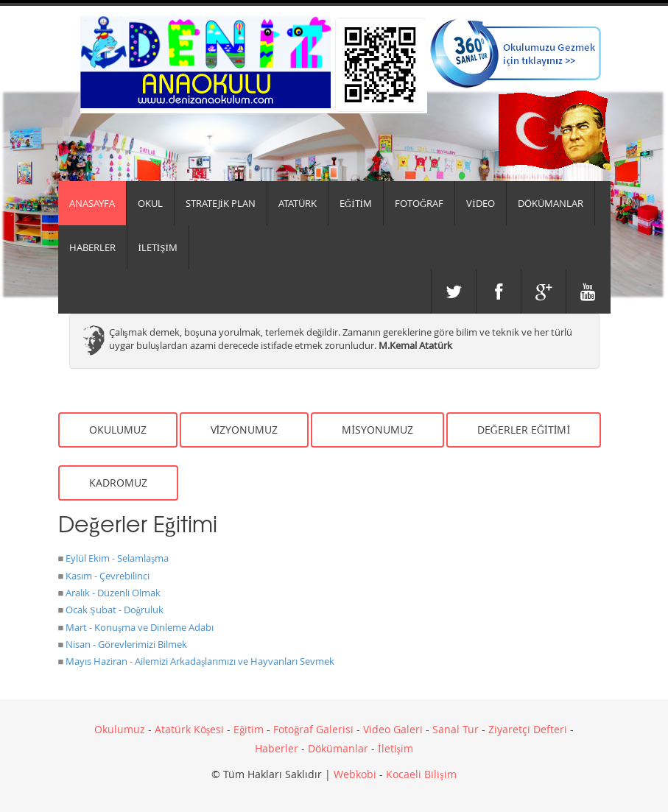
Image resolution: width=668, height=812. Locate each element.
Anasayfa (92, 203)
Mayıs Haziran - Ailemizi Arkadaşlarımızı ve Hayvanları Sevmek (200, 661)
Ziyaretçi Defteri (528, 729)
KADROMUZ (118, 483)
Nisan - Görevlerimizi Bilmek (126, 644)
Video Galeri (393, 729)
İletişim (395, 748)
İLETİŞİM (158, 247)
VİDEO (480, 203)
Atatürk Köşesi (189, 729)
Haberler (277, 748)
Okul (150, 203)
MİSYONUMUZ (377, 430)
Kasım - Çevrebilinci (108, 576)
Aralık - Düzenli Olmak (113, 593)
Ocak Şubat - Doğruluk (115, 610)
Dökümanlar (338, 748)
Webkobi (355, 774)
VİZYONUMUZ (245, 430)
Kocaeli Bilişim (421, 774)
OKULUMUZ (118, 430)
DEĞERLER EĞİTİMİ (524, 430)
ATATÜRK (298, 203)
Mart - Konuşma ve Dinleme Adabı (140, 627)
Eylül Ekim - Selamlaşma (117, 558)
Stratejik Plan (221, 203)
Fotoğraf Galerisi (313, 729)
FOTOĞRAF (419, 203)
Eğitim (249, 729)
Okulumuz (120, 729)
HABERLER (92, 247)
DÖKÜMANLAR (551, 203)
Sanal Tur (456, 729)
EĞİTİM (356, 203)
